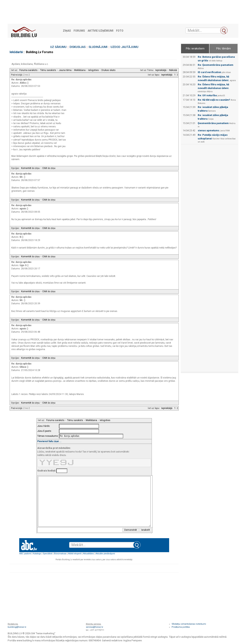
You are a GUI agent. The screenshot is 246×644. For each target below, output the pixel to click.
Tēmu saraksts (48, 70)
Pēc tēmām (224, 49)
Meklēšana (80, 70)
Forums (79, 31)
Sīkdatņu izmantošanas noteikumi (189, 624)
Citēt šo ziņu (49, 168)
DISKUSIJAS (78, 47)
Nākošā (173, 70)
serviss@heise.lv (94, 627)
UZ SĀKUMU (58, 47)
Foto (120, 31)
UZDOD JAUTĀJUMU (124, 47)
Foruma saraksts (28, 70)
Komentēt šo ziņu (30, 168)
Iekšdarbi (16, 52)
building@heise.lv (17, 627)
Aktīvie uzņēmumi (101, 31)
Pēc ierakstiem (195, 49)
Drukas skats (108, 70)
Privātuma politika (181, 627)
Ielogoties (93, 70)
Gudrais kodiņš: (47, 471)
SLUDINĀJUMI (98, 47)
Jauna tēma (65, 70)
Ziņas (67, 31)
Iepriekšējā (161, 70)
